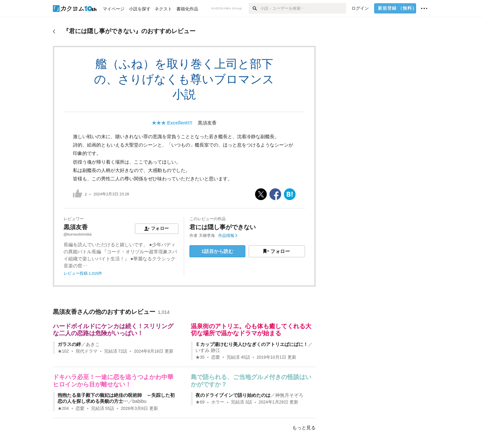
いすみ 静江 (208, 350)
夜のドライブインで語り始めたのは (233, 395)
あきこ (93, 344)
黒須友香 (207, 123)
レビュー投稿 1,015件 (83, 273)
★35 (200, 357)
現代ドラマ (87, 351)
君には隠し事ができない (223, 227)
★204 (63, 409)
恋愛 (216, 357)
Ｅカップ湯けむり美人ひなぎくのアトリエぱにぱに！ (252, 344)
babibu (140, 401)
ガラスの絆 (69, 344)
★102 (63, 351)
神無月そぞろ (289, 395)
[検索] (255, 8)
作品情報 (228, 236)
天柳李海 (207, 236)
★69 (200, 402)
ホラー (218, 402)
